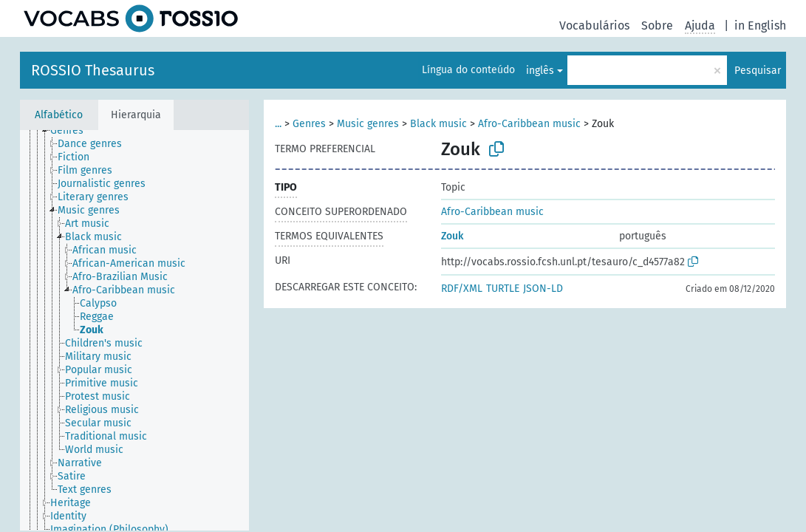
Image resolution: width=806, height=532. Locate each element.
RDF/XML (462, 289)
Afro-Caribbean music (529, 124)
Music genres (368, 124)
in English (760, 25)
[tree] (134, 330)
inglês (540, 71)
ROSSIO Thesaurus (93, 70)
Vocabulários (594, 25)
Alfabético (59, 115)
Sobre (657, 25)
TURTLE (503, 289)
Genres (309, 124)
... (278, 124)
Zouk (452, 236)
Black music (438, 124)
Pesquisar (758, 71)
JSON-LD (543, 289)
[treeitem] (73, 131)
